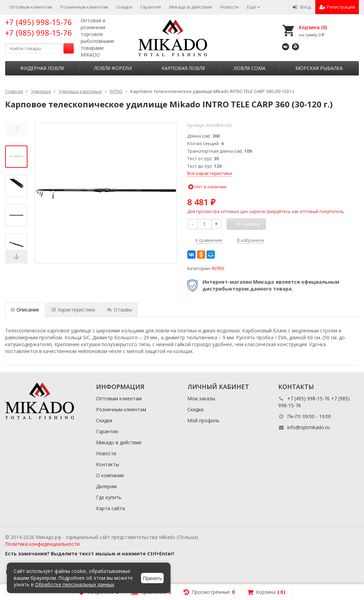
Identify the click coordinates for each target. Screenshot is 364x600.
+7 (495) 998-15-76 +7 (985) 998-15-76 (39, 27)
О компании (110, 475)
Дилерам (106, 486)
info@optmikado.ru (308, 427)
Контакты (108, 464)
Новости (230, 7)
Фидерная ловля (42, 68)
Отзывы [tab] (120, 310)
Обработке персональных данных (75, 584)
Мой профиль (203, 420)
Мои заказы (201, 398)
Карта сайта (110, 508)
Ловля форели (113, 68)
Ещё (254, 7)
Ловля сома (250, 68)
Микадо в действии (191, 7)
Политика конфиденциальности (42, 544)
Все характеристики (210, 173)
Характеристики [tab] (73, 310)
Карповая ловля (183, 68)
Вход (302, 7)
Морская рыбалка (319, 68)
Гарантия (151, 7)
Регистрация (337, 7)
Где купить (109, 497)
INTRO (218, 268)
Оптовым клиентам (31, 7)
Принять (152, 578)
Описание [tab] (25, 310)
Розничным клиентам (84, 7)
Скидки (124, 7)
